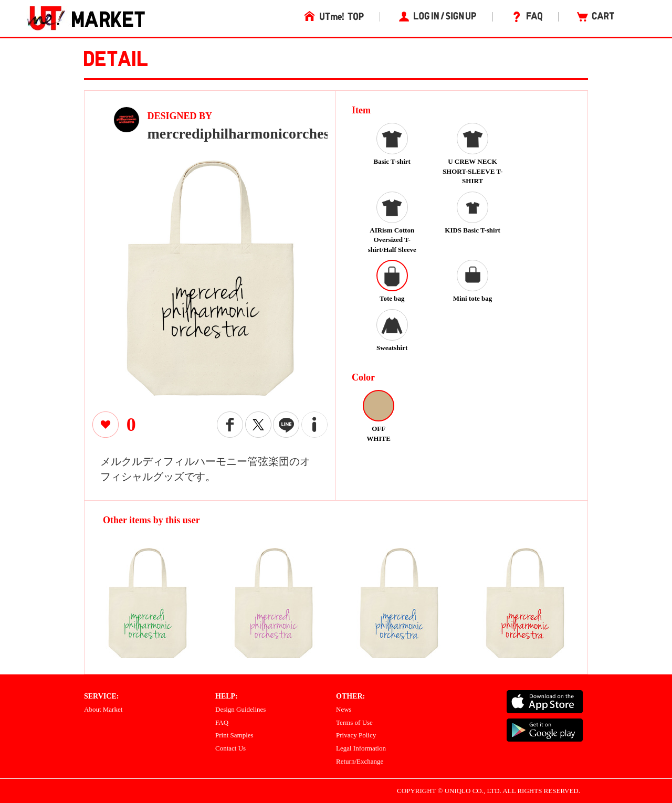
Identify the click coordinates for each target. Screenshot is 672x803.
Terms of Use (354, 722)
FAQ (222, 722)
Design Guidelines (240, 709)
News (344, 709)
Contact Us (230, 748)
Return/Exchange (360, 761)
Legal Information (361, 748)
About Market (103, 709)
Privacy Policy (356, 735)
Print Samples (234, 735)
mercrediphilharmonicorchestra (248, 134)
